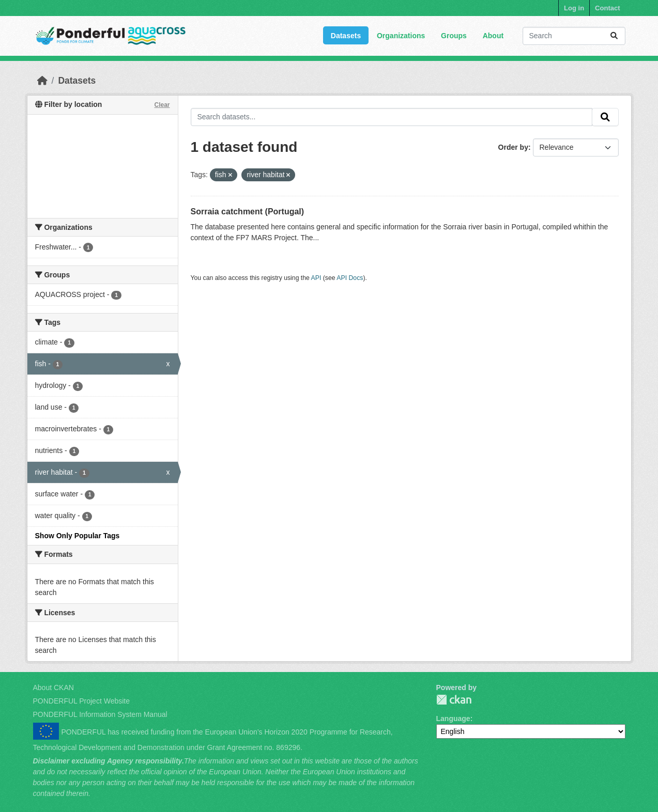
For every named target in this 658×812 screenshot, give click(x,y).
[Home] (42, 81)
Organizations (401, 36)
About (493, 36)
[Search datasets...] (574, 36)
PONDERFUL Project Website (82, 701)
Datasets (346, 36)
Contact (607, 8)
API (316, 278)
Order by (513, 147)
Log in (574, 8)
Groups (454, 36)
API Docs (350, 278)
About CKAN (53, 688)
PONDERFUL (454, 700)
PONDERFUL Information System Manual (100, 714)
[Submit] (614, 36)
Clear (162, 105)
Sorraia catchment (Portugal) (248, 212)
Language (453, 719)
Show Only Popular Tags (78, 536)
